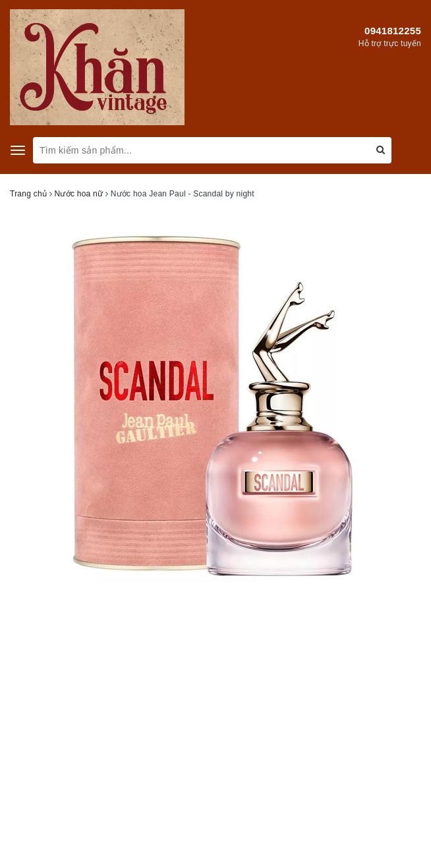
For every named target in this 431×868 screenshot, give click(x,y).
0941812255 (393, 31)
